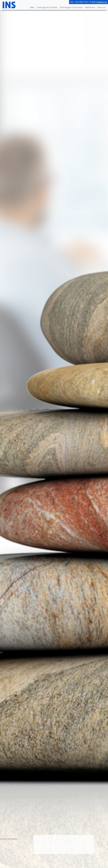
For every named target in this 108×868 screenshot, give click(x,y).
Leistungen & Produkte (47, 7)
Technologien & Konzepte (71, 7)
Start (32, 7)
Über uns (101, 7)
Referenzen (90, 7)
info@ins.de (101, 2)
